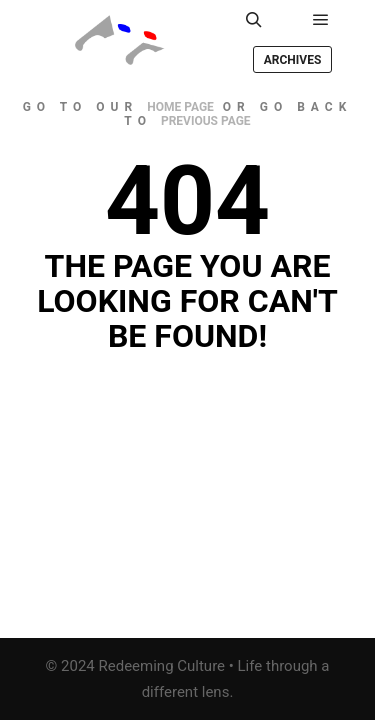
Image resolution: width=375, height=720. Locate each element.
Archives (293, 60)
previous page (206, 121)
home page (180, 107)
